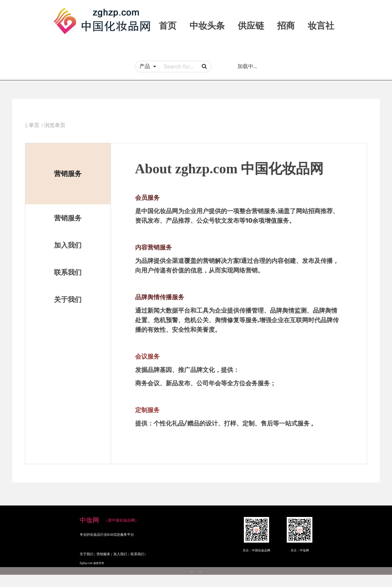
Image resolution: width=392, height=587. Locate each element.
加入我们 (68, 245)
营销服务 (68, 218)
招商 (286, 26)
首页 (168, 26)
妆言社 (321, 26)
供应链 (251, 26)
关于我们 (68, 300)
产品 (145, 66)
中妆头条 (207, 26)
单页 (34, 125)
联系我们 (68, 272)
